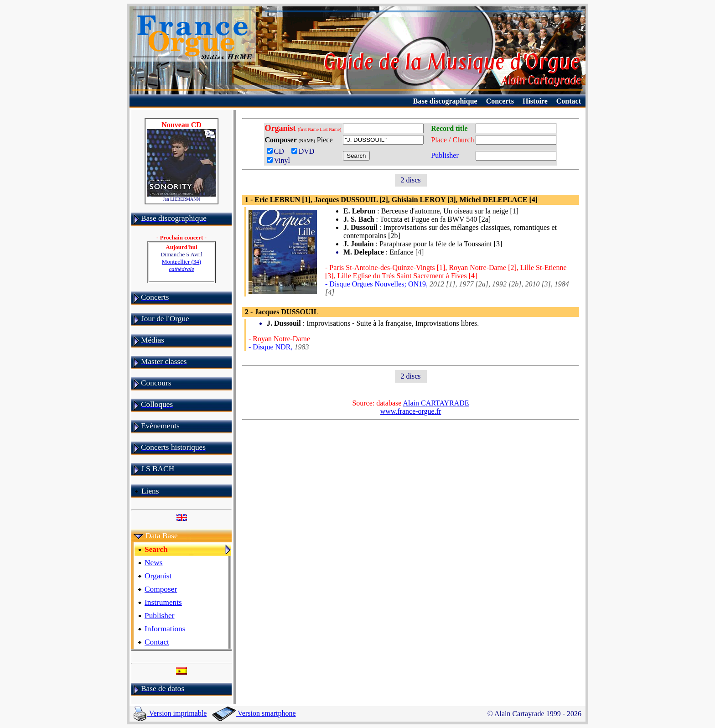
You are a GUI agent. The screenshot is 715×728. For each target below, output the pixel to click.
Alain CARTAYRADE (436, 403)
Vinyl (278, 160)
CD (277, 151)
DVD (305, 151)
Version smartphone (254, 713)
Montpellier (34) (181, 265)
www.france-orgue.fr (411, 411)
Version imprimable (170, 713)
